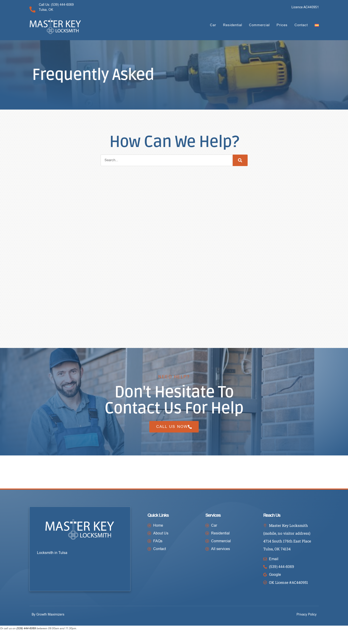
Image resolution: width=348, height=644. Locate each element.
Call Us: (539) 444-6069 (57, 5)
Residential (233, 25)
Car (213, 25)
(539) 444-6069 (26, 638)
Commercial (259, 25)
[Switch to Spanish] (317, 25)
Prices (282, 25)
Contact (301, 25)
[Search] (240, 160)
